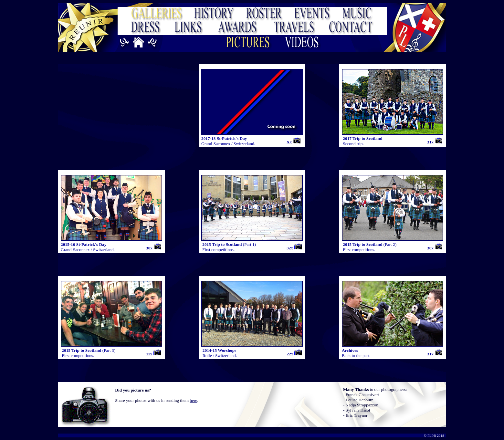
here (193, 400)
